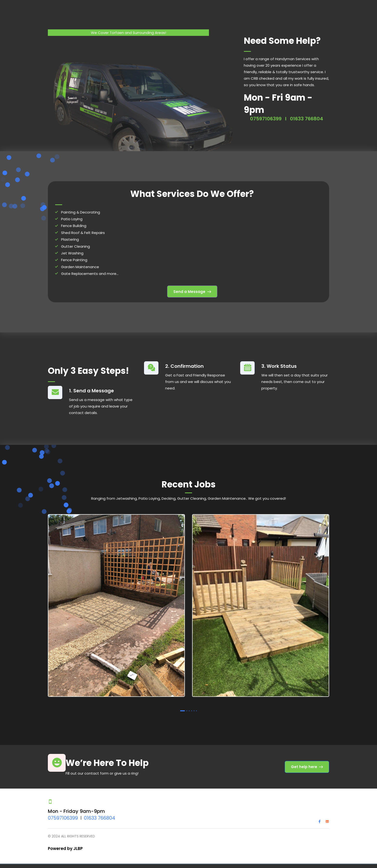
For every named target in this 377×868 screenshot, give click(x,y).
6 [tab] (196, 707)
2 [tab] (187, 707)
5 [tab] (194, 707)
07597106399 (266, 115)
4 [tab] (192, 707)
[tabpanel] (116, 603)
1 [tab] (182, 707)
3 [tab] (189, 707)
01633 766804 (307, 115)
